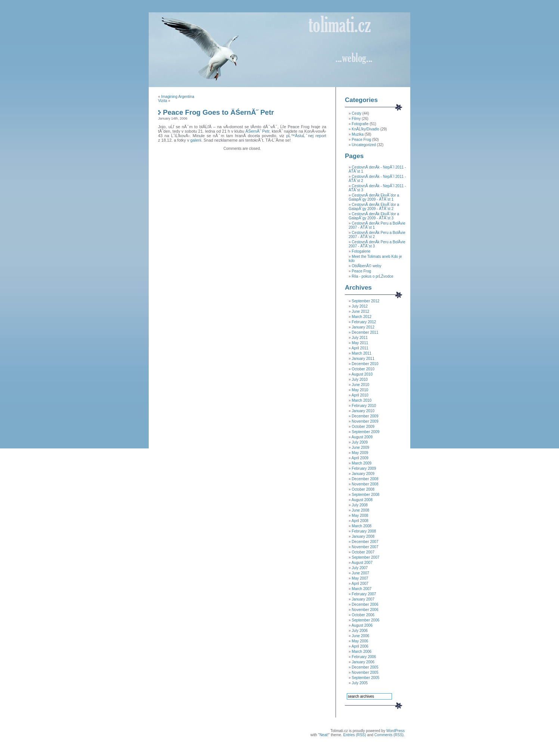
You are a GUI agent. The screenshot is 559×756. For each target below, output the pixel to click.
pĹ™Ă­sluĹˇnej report (306, 136)
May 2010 (360, 390)
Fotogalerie (361, 251)
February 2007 (364, 594)
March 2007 (362, 589)
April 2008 (360, 521)
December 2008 (365, 479)
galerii (196, 140)
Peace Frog (361, 140)
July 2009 (360, 442)
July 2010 (360, 379)
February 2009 (364, 468)
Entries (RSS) (354, 735)
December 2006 (365, 604)
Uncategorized (364, 145)
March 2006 (362, 652)
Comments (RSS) (389, 735)
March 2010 (362, 400)
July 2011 (360, 338)
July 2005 (360, 683)
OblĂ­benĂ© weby (366, 266)
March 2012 (362, 317)
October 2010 (363, 369)
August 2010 (362, 374)
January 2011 (363, 359)
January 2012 (363, 327)
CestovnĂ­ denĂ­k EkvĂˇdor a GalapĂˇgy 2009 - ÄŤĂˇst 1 (374, 197)
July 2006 (360, 631)
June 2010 (360, 385)
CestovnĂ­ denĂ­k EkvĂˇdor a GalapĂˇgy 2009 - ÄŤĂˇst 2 (374, 207)
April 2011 (360, 348)
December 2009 (365, 416)
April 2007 (360, 584)
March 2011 (362, 353)
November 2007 (365, 547)
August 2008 (362, 500)
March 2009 (362, 463)
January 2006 (363, 662)
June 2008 (360, 510)
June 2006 (360, 636)
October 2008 (363, 489)
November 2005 (365, 672)
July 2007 (360, 568)
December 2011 (365, 332)
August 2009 (362, 437)
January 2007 (363, 599)
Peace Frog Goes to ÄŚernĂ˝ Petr (218, 112)
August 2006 (362, 625)
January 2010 (363, 411)
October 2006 (363, 615)
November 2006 (365, 610)
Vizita (163, 101)
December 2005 (365, 667)
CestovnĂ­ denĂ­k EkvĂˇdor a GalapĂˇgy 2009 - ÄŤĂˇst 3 (374, 216)
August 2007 (362, 563)
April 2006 (360, 646)
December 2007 (365, 542)
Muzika (358, 134)
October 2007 (363, 552)
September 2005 (365, 678)
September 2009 (365, 432)
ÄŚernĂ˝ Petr (257, 131)
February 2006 (364, 657)
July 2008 (360, 505)
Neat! (324, 735)
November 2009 (365, 421)
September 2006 (365, 620)
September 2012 (365, 301)
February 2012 (364, 322)
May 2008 (360, 516)
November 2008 (365, 484)
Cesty (356, 113)
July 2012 (360, 306)
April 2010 (360, 395)
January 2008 (363, 536)
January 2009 (363, 474)
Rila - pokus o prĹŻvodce (372, 276)
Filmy (356, 119)
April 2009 (360, 458)
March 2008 (362, 526)
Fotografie (360, 124)
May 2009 (360, 453)
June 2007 (360, 573)
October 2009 (363, 427)
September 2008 (365, 495)
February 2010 (364, 406)
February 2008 (364, 531)
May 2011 (360, 343)
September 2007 (365, 557)
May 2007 (360, 578)
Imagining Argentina (177, 97)
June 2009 (360, 448)
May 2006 (360, 641)
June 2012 (360, 311)
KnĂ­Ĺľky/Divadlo (365, 129)
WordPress (396, 731)
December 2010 (365, 364)
